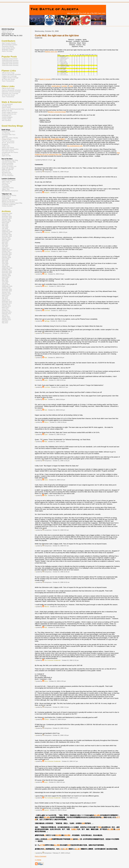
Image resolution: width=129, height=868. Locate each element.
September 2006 (7, 232)
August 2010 (6, 300)
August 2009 (6, 285)
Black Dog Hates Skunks (10, 138)
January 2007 (6, 238)
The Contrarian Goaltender (53, 660)
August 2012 (6, 317)
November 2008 (7, 271)
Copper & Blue (7, 139)
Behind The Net (7, 111)
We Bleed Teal (6, 172)
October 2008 (6, 270)
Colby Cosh (6, 146)
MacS (46, 286)
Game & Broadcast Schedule (11, 74)
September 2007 (7, 250)
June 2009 (5, 282)
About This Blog (7, 51)
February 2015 (6, 320)
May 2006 (5, 226)
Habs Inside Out (7, 182)
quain (46, 380)
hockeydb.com (7, 116)
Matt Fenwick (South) (9, 43)
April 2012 (5, 315)
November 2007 (7, 253)
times (71, 86)
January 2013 (6, 318)
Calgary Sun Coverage (9, 76)
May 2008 (5, 262)
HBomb (47, 607)
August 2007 (6, 248)
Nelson (47, 422)
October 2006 (6, 233)
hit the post (5, 154)
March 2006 (6, 223)
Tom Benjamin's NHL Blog (10, 160)
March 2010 (6, 295)
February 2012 (6, 314)
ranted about (56, 86)
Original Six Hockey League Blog (12, 203)
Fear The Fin (6, 171)
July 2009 (5, 283)
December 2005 (7, 218)
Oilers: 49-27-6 (7, 32)
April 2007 (5, 242)
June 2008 (5, 264)
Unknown (47, 232)
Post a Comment (41, 856)
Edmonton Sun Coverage (10, 93)
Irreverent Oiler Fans (9, 135)
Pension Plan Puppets (9, 180)
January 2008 (6, 256)
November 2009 (7, 289)
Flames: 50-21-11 (8, 31)
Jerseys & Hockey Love (9, 166)
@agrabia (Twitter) (8, 50)
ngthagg (47, 321)
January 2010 (6, 292)
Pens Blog (5, 185)
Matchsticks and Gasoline (10, 149)
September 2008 (7, 268)
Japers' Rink (6, 189)
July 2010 (5, 298)
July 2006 (5, 229)
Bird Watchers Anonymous (10, 191)
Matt (46, 274)
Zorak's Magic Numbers (10, 112)
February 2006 (6, 221)
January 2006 (6, 220)
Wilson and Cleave (8, 148)
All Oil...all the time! (8, 143)
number (64, 86)
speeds (47, 810)
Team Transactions (8, 81)
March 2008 (6, 259)
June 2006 (5, 227)
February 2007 (6, 239)
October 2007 (6, 251)
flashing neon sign (51, 52)
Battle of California (8, 169)
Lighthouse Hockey (8, 188)
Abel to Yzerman (7, 174)
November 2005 (7, 216)
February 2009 (6, 276)
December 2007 (7, 254)
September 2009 (7, 286)
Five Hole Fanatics (8, 151)
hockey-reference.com (9, 114)
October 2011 (6, 311)
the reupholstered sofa (75, 146)
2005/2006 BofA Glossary (10, 65)
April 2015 (5, 321)
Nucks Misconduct (8, 165)
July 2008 (5, 265)
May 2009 (5, 280)
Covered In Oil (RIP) (8, 131)
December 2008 (7, 273)
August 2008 (6, 267)
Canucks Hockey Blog (9, 162)
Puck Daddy (6, 198)
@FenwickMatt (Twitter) (10, 45)
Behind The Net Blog (8, 202)
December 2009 (7, 291)
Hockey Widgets (7, 117)
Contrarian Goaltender (9, 205)
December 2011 (7, 312)
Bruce (46, 681)
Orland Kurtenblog (8, 163)
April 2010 (5, 297)
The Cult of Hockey (8, 141)
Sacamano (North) (8, 46)
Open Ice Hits (6, 156)
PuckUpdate (6, 186)
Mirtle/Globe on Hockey (9, 195)
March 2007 (6, 241)
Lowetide (5, 136)
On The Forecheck (8, 176)
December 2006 (7, 236)
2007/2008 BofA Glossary (10, 62)
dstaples (47, 193)
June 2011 (5, 309)
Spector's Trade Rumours (10, 200)
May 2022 (5, 323)
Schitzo (47, 719)
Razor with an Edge (8, 168)
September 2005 (7, 213)
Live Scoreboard (7, 104)
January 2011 (6, 305)
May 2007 (5, 244)
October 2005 (6, 215)
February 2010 (6, 294)
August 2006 (6, 230)
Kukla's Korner (6, 197)
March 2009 (6, 277)
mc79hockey (6, 133)
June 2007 (5, 245)
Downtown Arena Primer (10, 59)
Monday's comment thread (57, 112)
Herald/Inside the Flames (10, 152)
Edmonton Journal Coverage (11, 92)
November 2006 (7, 235)
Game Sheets (6, 107)
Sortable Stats (7, 106)
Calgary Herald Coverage (10, 78)
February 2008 (6, 257)
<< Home (38, 860)
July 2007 (5, 247)
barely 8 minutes (45, 79)
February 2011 (6, 306)
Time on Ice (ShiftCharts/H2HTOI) (13, 109)
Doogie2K (5, 144)
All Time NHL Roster (8, 79)
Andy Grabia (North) (8, 48)
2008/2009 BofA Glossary (10, 60)
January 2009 (6, 274)
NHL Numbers (7, 120)
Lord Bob (47, 251)
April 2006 (5, 224)
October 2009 (6, 288)
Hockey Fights (7, 119)
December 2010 (7, 303)
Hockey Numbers (7, 206)
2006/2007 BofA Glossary (10, 64)
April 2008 (5, 261)
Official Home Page (8, 73)
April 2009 (5, 279)
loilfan (46, 480)
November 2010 (7, 301)
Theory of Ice (6, 183)
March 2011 (6, 308)
